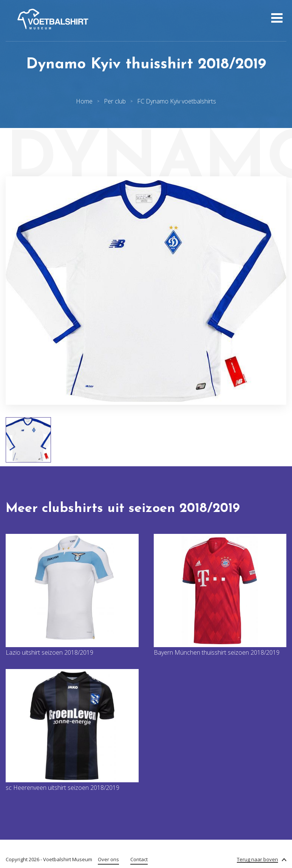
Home (84, 101)
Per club (115, 101)
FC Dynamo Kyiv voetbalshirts (177, 101)
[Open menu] (276, 19)
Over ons (108, 859)
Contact (139, 859)
